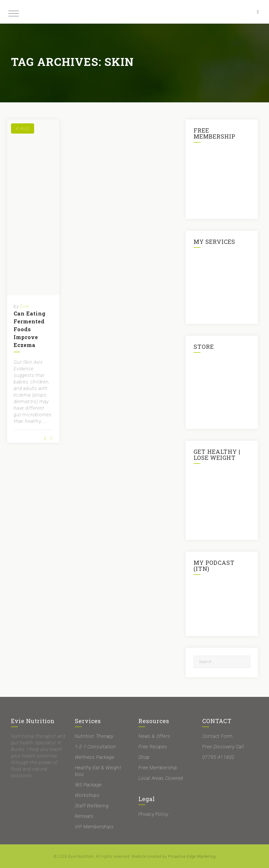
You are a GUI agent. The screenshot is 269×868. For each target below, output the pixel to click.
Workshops (87, 795)
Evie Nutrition (81, 856)
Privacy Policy (153, 814)
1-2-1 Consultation (95, 747)
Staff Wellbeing (92, 806)
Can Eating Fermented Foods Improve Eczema (30, 329)
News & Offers (154, 736)
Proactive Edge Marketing (192, 856)
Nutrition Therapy (94, 736)
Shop (144, 757)
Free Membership (158, 768)
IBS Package (88, 785)
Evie (24, 306)
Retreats (84, 816)
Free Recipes (153, 747)
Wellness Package (95, 757)
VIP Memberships (94, 827)
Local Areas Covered (161, 778)
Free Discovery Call (223, 747)
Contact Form (218, 736)
